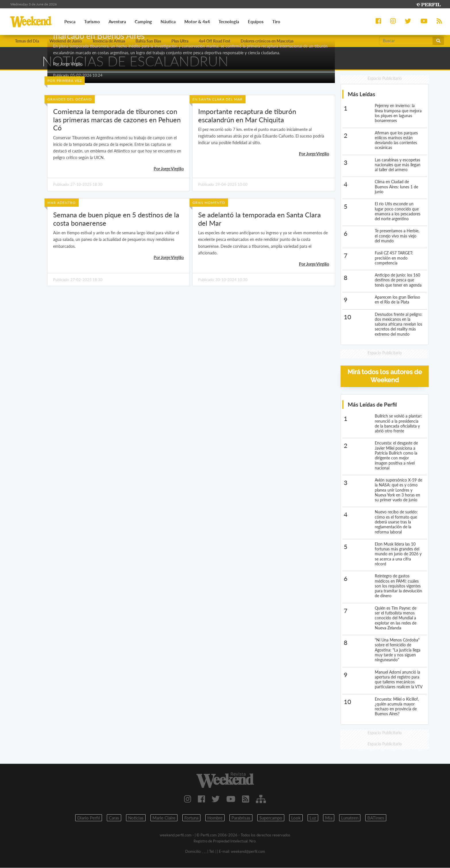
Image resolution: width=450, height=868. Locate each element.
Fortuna (191, 818)
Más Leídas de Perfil (372, 404)
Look (296, 818)
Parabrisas (241, 818)
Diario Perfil (89, 818)
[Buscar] (406, 41)
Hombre (215, 818)
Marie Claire (164, 818)
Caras (114, 818)
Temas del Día (27, 41)
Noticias (136, 818)
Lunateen (350, 818)
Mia (329, 818)
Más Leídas (361, 94)
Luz (313, 818)
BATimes (376, 818)
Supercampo (271, 818)
